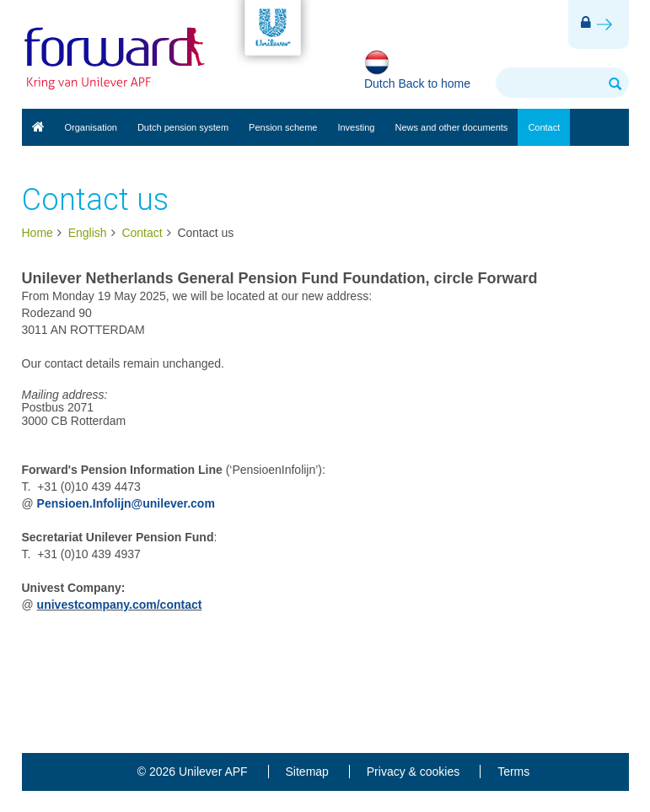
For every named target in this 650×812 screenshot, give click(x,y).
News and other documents (451, 127)
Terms (513, 772)
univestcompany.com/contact (120, 605)
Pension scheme (283, 127)
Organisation (91, 127)
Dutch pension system (183, 127)
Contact (544, 127)
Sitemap (307, 772)
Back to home (434, 83)
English (38, 127)
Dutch (380, 83)
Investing (356, 127)
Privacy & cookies (413, 772)
